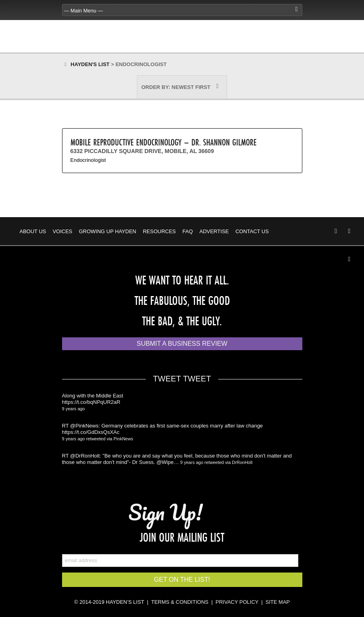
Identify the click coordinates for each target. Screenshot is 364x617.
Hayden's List (90, 64)
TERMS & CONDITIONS (180, 602)
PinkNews (124, 439)
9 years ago (73, 409)
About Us (33, 231)
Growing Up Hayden (108, 231)
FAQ (188, 231)
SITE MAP (278, 602)
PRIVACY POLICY (237, 602)
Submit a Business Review (182, 344)
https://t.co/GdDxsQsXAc (91, 432)
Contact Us (252, 231)
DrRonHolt (242, 462)
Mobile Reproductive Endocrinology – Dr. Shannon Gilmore (164, 142)
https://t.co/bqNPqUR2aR (91, 402)
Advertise (214, 231)
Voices (62, 231)
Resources (159, 231)
